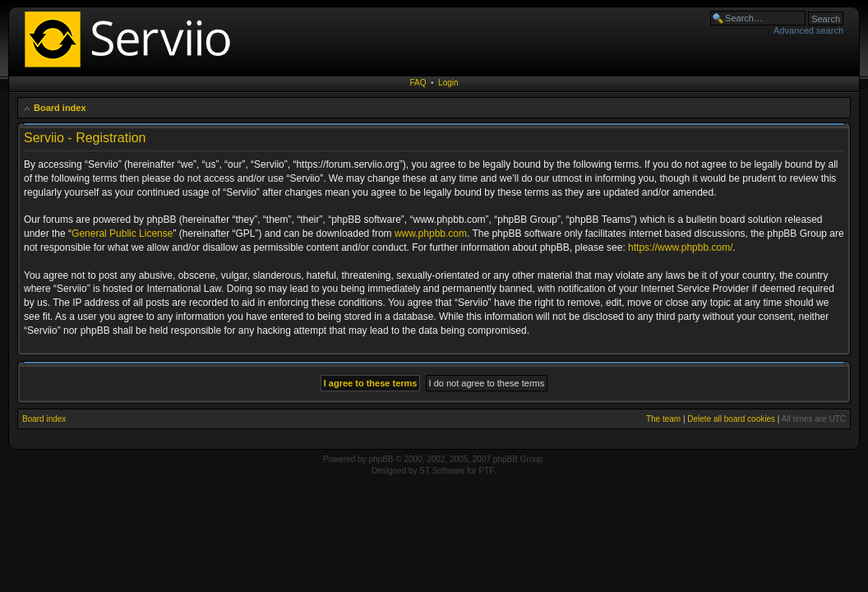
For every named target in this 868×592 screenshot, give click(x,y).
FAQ (418, 83)
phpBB (381, 459)
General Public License (122, 234)
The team (663, 419)
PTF (486, 471)
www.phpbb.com (431, 234)
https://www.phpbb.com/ (680, 247)
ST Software (442, 471)
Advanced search (808, 30)
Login (448, 83)
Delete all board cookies (731, 419)
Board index (60, 108)
